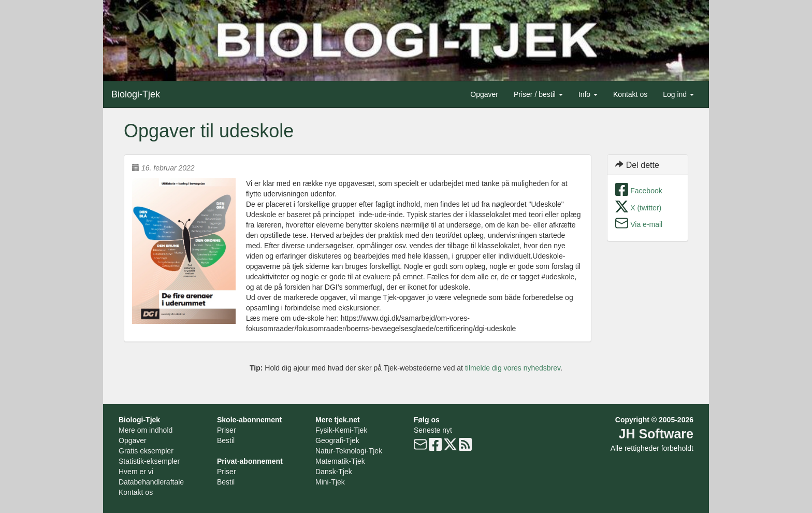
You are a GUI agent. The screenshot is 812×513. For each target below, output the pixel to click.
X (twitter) (646, 208)
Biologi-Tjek (136, 94)
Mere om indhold (146, 430)
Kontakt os (630, 94)
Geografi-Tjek (337, 440)
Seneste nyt (433, 430)
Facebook (646, 191)
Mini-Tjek (330, 482)
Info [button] (588, 94)
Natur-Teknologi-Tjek (349, 451)
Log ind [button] (678, 94)
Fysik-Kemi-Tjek (341, 430)
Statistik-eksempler (149, 461)
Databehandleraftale (151, 482)
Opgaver (484, 94)
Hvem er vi (136, 472)
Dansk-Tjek (334, 472)
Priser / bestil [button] (538, 94)
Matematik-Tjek (340, 461)
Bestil (226, 440)
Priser (227, 430)
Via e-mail (646, 224)
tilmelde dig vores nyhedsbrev (513, 368)
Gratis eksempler (146, 451)
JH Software (656, 434)
